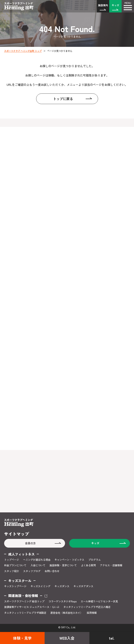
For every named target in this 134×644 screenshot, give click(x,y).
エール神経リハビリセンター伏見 (99, 601)
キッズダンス (62, 586)
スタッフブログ (32, 571)
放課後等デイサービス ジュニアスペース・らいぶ (32, 607)
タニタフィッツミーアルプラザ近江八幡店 (87, 607)
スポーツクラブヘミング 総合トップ (24, 601)
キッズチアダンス (83, 586)
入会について (38, 565)
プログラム (95, 560)
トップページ (12, 560)
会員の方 (30, 543)
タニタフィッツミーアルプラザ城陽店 (25, 613)
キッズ (115, 5)
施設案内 (103, 5)
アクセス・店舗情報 (111, 565)
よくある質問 (88, 565)
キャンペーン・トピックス (69, 560)
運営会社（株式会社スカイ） (66, 613)
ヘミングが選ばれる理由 (37, 560)
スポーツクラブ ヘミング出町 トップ (23, 51)
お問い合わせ (52, 571)
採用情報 (92, 613)
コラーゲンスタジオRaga (63, 601)
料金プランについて (15, 565)
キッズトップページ (15, 586)
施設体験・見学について (63, 565)
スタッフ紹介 (12, 571)
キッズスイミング (40, 586)
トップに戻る (63, 99)
